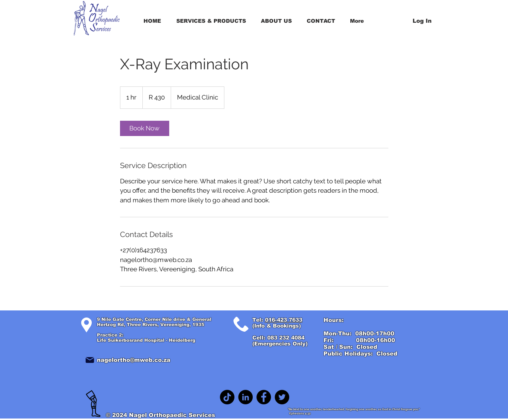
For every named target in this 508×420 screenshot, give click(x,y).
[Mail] (90, 360)
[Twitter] (282, 397)
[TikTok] (227, 397)
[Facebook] (264, 397)
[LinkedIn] (245, 397)
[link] (145, 128)
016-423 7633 (284, 320)
